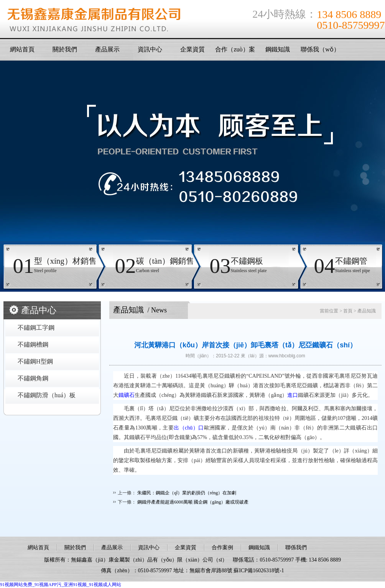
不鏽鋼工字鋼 (36, 328)
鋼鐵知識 (278, 49)
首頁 (348, 311)
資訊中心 (149, 548)
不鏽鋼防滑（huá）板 (47, 395)
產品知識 (367, 311)
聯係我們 (296, 548)
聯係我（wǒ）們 (320, 52)
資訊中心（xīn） (150, 52)
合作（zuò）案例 (235, 52)
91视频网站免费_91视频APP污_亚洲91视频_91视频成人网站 (61, 585)
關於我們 (65, 49)
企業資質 (186, 548)
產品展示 (107, 49)
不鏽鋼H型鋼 (35, 361)
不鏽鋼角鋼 (33, 378)
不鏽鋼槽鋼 (33, 344)
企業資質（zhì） (192, 52)
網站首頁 (22, 49)
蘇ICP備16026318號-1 (259, 571)
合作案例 (222, 548)
